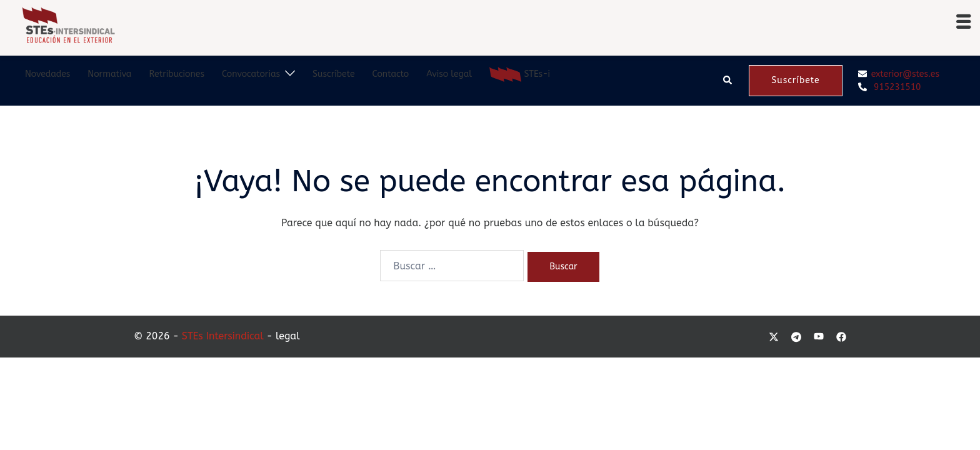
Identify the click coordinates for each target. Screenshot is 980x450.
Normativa (109, 74)
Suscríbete (333, 74)
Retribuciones (176, 74)
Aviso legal (449, 74)
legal (288, 336)
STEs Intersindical (223, 336)
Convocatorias (251, 74)
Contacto (391, 74)
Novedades (47, 74)
